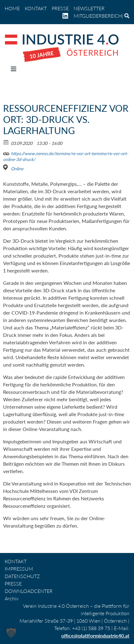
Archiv (12, 598)
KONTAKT (36, 8)
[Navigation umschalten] (14, 70)
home (12, 8)
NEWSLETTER (89, 8)
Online (17, 169)
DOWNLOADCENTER (29, 591)
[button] (11, 633)
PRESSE (60, 8)
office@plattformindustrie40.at (95, 635)
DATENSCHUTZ (22, 576)
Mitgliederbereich (98, 16)
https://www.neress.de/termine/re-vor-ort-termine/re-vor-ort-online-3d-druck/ (66, 155)
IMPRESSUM (19, 569)
